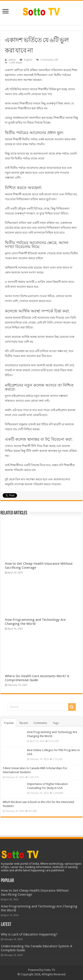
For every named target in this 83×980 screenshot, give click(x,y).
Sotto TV (49, 970)
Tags (56, 723)
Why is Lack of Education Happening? (29, 934)
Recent (24, 723)
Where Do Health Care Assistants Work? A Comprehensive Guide (37, 678)
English (28, 60)
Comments (40, 723)
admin (12, 60)
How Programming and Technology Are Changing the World (35, 622)
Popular (9, 723)
